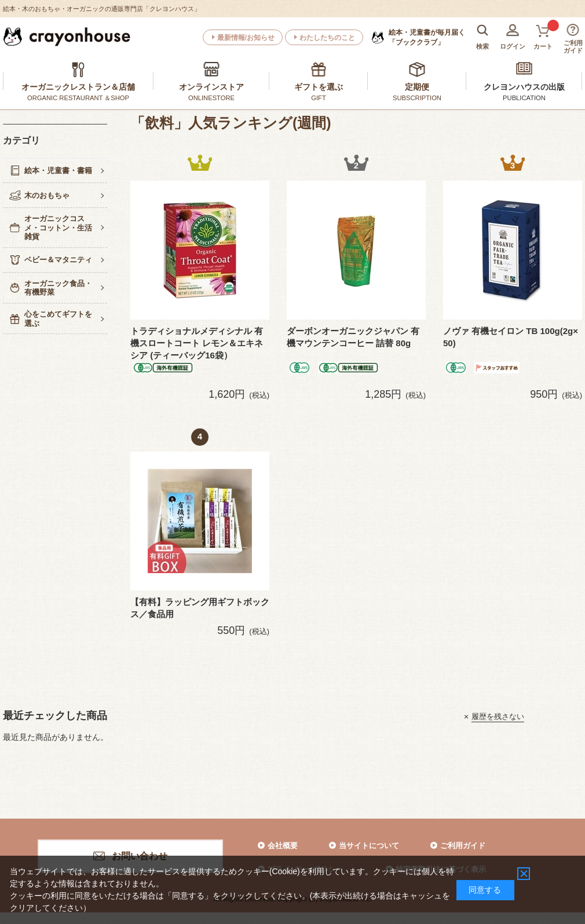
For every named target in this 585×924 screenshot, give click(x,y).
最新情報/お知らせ (246, 38)
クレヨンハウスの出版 (524, 87)
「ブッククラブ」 (427, 37)
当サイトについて (369, 846)
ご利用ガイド (463, 846)
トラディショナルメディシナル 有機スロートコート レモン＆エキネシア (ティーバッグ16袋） (197, 343)
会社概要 (283, 846)
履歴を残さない (498, 716)
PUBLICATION (524, 98)
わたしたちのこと (327, 38)
